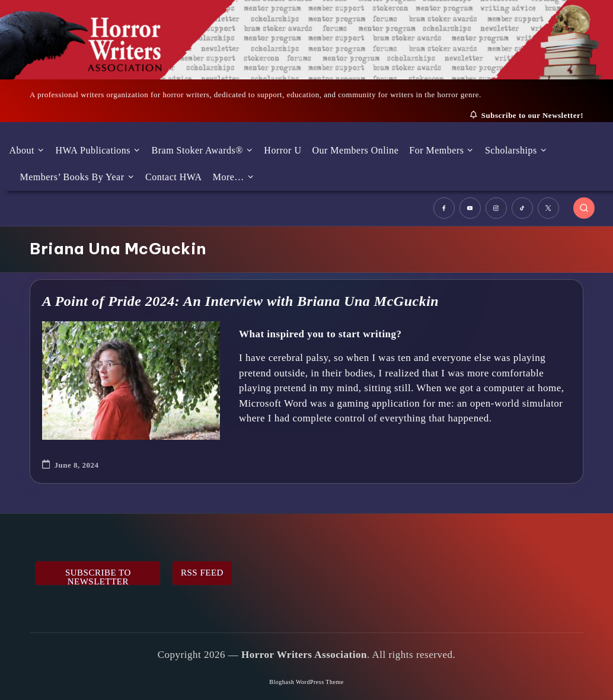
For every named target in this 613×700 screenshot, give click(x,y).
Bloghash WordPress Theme (306, 682)
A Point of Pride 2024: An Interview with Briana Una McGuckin (240, 301)
